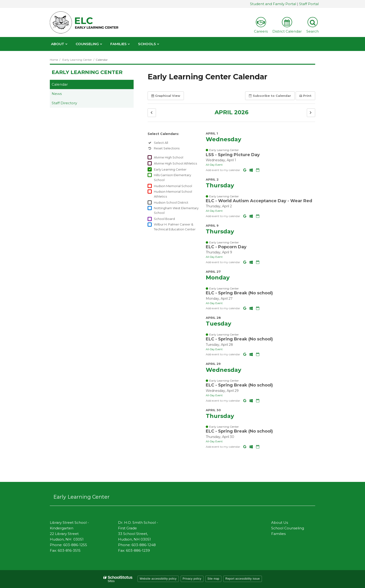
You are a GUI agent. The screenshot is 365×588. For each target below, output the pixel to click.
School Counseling (288, 528)
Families (278, 534)
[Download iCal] (258, 170)
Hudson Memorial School (173, 186)
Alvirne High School (169, 157)
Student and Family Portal (273, 4)
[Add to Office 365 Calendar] (252, 170)
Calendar (60, 84)
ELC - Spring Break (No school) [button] (239, 293)
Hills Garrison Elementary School (172, 177)
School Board (164, 219)
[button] (152, 113)
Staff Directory (64, 103)
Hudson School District (171, 202)
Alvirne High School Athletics (175, 163)
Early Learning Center (77, 60)
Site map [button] (213, 579)
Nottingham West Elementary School (176, 210)
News (57, 94)
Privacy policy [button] (192, 579)
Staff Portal (309, 4)
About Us (280, 522)
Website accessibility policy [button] (158, 579)
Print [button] (305, 96)
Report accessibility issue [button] (243, 579)
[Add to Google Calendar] (245, 170)
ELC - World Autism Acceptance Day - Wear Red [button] (259, 201)
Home (54, 60)
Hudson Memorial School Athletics (173, 194)
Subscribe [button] (270, 96)
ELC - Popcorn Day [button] (226, 247)
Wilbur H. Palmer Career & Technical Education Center (175, 227)
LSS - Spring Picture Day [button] (233, 155)
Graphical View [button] (166, 96)
